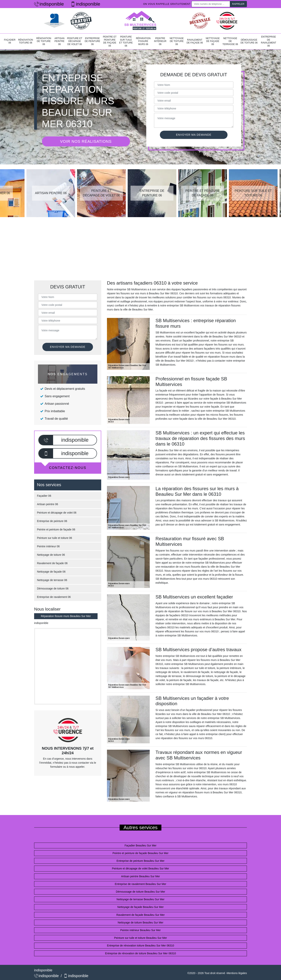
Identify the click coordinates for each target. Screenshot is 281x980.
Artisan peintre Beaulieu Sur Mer (140, 876)
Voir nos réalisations (86, 141)
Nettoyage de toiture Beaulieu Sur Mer (140, 923)
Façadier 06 (10, 41)
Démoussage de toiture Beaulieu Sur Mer (141, 892)
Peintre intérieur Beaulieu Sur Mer (141, 930)
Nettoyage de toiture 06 (177, 41)
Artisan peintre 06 (59, 41)
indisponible (49, 4)
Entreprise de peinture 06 (92, 41)
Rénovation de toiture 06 (44, 41)
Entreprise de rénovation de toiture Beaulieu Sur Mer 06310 (140, 953)
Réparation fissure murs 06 (143, 41)
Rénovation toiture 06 (26, 41)
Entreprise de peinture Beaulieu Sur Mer (140, 861)
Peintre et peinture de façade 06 (110, 41)
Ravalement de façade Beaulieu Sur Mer (140, 915)
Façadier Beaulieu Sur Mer (141, 845)
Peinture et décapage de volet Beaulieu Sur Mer (140, 868)
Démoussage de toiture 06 (249, 41)
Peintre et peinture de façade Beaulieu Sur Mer (140, 853)
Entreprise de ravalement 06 (269, 41)
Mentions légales (237, 973)
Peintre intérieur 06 (160, 41)
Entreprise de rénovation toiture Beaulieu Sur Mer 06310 (140, 946)
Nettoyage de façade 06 (213, 41)
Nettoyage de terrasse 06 (230, 41)
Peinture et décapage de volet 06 (75, 41)
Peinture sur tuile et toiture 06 (126, 41)
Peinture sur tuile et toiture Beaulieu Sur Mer (140, 938)
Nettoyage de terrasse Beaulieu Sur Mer (140, 899)
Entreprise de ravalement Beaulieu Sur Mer (140, 884)
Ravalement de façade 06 (195, 41)
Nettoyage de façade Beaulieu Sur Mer (140, 907)
